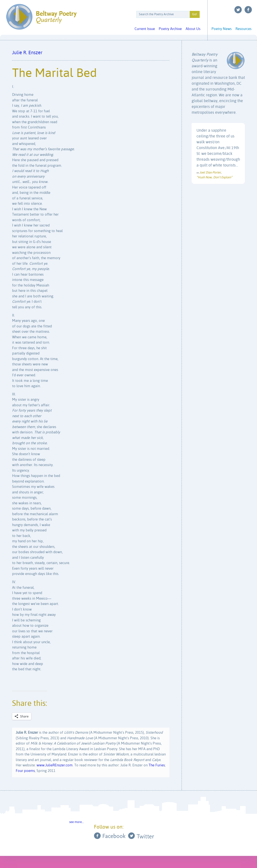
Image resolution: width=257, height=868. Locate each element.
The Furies (157, 765)
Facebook (248, 10)
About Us (193, 29)
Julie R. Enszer (27, 53)
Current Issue (145, 29)
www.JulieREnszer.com (55, 765)
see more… (76, 822)
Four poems (25, 771)
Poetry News (222, 29)
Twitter (238, 10)
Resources (243, 29)
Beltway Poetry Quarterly (41, 17)
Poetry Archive (170, 29)
